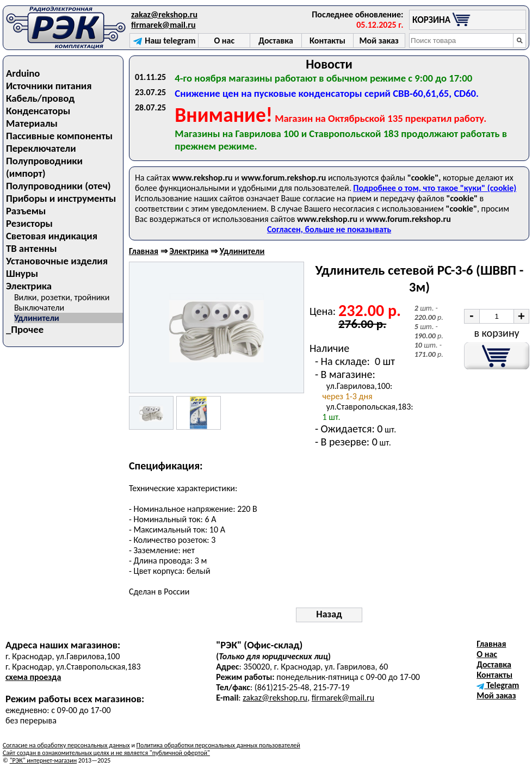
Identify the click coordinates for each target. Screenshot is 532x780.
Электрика (29, 286)
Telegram (498, 685)
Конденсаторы (38, 111)
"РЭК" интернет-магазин (43, 760)
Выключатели (39, 308)
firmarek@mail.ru (163, 25)
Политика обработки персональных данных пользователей (218, 745)
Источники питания (49, 86)
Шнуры (22, 273)
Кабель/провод (40, 98)
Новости (329, 64)
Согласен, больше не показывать (329, 229)
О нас (487, 654)
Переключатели (41, 148)
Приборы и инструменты (61, 198)
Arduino (23, 73)
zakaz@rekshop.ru (164, 14)
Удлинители (37, 318)
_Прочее (25, 329)
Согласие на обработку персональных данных (66, 745)
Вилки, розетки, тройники (62, 297)
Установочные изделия (57, 261)
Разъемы (26, 211)
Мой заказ (496, 695)
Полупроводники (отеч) (58, 186)
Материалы (32, 123)
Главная (144, 251)
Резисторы (29, 223)
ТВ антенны (32, 248)
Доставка (494, 664)
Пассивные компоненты (59, 136)
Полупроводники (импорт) (44, 167)
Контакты (494, 675)
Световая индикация (52, 236)
